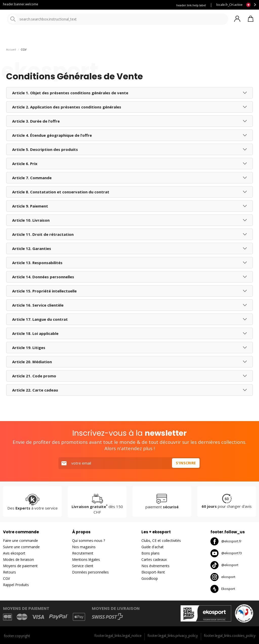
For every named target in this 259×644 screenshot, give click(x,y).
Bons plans (150, 553)
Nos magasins (84, 547)
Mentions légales (86, 559)
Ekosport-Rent (153, 572)
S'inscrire (186, 463)
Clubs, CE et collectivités (161, 540)
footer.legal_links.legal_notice (118, 636)
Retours (9, 572)
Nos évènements (155, 566)
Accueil (11, 61)
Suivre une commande (21, 547)
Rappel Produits (16, 585)
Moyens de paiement (20, 566)
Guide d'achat (153, 547)
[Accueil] (30, 20)
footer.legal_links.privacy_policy (173, 636)
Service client (95, 5)
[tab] (129, 104)
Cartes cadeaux (154, 559)
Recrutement (83, 553)
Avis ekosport (14, 553)
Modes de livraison (18, 559)
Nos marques (157, 38)
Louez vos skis (152, 5)
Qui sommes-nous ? (89, 540)
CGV (6, 578)
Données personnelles (90, 572)
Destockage (224, 38)
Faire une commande (20, 540)
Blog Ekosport (124, 5)
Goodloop (150, 578)
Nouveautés (188, 38)
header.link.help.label (191, 5)
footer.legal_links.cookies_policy (230, 636)
